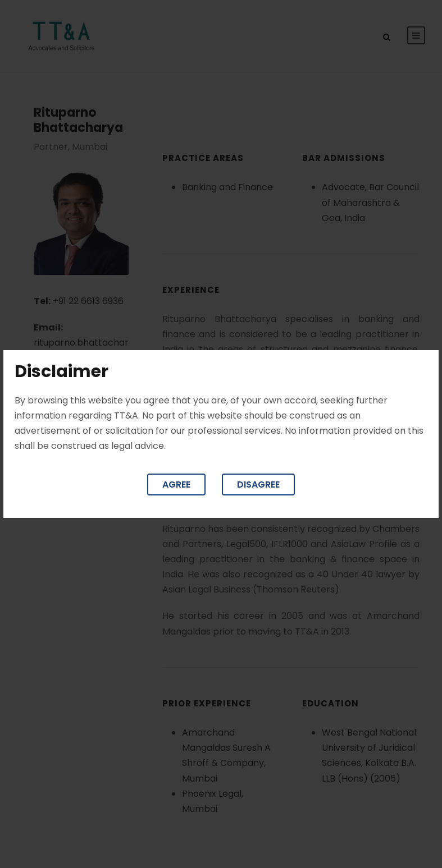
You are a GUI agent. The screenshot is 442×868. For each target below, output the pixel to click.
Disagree (258, 484)
